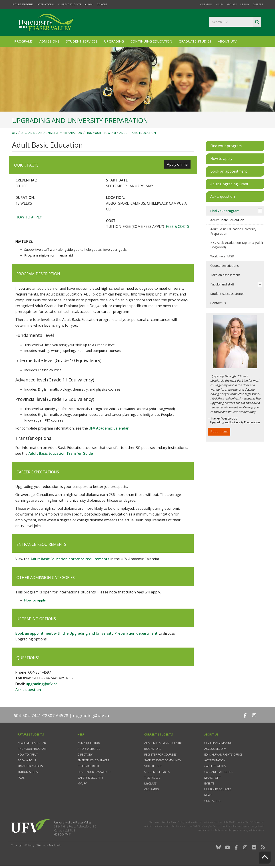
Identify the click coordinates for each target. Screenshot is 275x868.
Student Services (82, 41)
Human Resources (218, 789)
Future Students (23, 4)
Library (245, 4)
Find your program (101, 133)
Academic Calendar (32, 743)
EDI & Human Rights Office (223, 754)
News (208, 795)
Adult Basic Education (138, 133)
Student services (157, 772)
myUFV (219, 4)
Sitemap (41, 845)
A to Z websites (89, 749)
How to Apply (28, 754)
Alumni (89, 4)
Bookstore (153, 749)
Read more (219, 432)
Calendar (206, 4)
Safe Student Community (163, 760)
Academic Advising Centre (163, 743)
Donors (102, 4)
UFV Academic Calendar (109, 428)
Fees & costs (178, 226)
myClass (232, 4)
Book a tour (27, 760)
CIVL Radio (152, 789)
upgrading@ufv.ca (42, 684)
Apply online (177, 164)
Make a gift (213, 778)
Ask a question (28, 690)
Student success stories (227, 294)
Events (209, 783)
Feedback (55, 845)
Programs (23, 41)
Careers (258, 4)
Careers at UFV (215, 766)
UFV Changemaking (218, 743)
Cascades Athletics (219, 772)
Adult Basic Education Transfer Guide (61, 453)
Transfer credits (30, 766)
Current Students (69, 4)
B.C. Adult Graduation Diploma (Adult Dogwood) (237, 245)
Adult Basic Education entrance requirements (70, 559)
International (46, 4)
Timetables (152, 778)
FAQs (21, 778)
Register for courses (161, 754)
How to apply (29, 217)
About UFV (227, 41)
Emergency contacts (93, 760)
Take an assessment (225, 275)
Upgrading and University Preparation (51, 133)
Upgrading (114, 41)
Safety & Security (90, 778)
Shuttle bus (153, 766)
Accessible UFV (215, 749)
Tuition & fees (28, 772)
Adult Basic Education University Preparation (233, 231)
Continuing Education (151, 41)
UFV (15, 133)
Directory (85, 754)
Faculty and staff (222, 284)
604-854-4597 (40, 672)
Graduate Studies (195, 41)
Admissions (49, 41)
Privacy (30, 845)
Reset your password (94, 772)
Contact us (218, 303)
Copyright (17, 845)
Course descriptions (225, 266)
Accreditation (215, 760)
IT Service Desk (88, 766)
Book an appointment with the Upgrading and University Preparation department (86, 633)
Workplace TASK (222, 256)
